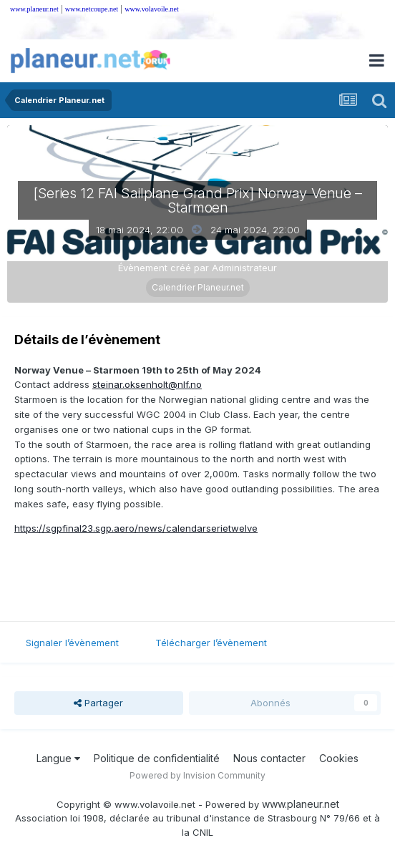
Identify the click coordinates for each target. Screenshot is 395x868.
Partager (98, 703)
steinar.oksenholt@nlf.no (147, 384)
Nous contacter (269, 758)
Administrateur (244, 268)
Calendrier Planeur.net (198, 287)
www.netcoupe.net (92, 9)
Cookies (339, 758)
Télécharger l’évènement (211, 643)
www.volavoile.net (151, 9)
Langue (58, 758)
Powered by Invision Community (197, 775)
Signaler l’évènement (72, 643)
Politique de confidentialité (157, 758)
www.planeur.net (34, 9)
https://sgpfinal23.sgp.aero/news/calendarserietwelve (136, 528)
